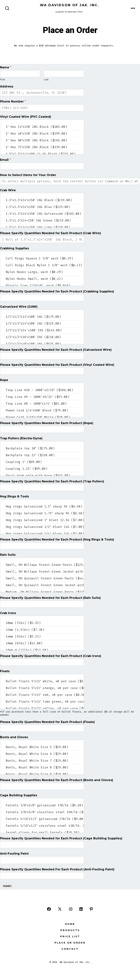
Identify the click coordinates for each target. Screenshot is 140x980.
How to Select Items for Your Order (28, 175)
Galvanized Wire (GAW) (19, 307)
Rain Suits (8, 555)
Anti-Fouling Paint (14, 854)
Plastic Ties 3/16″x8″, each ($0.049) (42, 286)
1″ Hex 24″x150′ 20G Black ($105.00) (42, 127)
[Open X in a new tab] (60, 909)
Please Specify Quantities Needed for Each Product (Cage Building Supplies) (61, 838)
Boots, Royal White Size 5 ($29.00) (42, 747)
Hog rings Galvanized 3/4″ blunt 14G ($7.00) (42, 534)
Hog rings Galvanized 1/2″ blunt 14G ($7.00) (42, 527)
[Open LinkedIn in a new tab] (81, 909)
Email (5, 160)
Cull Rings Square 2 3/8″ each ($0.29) (42, 258)
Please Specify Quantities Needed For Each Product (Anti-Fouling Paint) (57, 869)
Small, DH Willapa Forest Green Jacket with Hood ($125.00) (42, 572)
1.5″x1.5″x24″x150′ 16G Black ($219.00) (42, 200)
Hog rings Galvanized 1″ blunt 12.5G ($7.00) (42, 520)
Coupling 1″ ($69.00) (42, 462)
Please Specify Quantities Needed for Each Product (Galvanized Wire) (56, 350)
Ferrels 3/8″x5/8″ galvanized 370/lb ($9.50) (42, 805)
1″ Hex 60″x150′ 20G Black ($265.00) (42, 140)
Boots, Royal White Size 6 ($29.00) (42, 754)
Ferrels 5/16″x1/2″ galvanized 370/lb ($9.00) (42, 819)
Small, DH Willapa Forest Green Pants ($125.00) (42, 565)
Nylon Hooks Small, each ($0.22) (42, 279)
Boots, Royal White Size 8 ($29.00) (42, 767)
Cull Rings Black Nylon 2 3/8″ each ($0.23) (42, 265)
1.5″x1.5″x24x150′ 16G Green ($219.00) (42, 220)
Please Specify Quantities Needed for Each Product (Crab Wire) (50, 233)
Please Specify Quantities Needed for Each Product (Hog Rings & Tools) (57, 540)
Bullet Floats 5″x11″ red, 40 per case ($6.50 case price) (42, 695)
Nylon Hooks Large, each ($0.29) (42, 272)
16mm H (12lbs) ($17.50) (42, 650)
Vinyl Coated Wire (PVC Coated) (26, 117)
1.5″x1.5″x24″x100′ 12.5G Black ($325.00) (42, 154)
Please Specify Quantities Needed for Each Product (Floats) (47, 722)
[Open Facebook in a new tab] (49, 909)
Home (70, 924)
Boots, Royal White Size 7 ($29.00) (42, 761)
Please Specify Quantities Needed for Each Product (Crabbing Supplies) (57, 291)
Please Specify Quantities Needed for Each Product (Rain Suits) (50, 598)
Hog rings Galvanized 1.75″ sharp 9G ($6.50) (42, 513)
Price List (70, 936)
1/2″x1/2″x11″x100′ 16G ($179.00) (42, 317)
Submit (7, 886)
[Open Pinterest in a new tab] (91, 909)
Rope (4, 380)
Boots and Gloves (14, 737)
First (2, 79)
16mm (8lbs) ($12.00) (42, 643)
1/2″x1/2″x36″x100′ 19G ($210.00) (42, 337)
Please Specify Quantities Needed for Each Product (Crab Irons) (51, 656)
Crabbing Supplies (14, 248)
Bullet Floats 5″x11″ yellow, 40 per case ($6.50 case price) (42, 708)
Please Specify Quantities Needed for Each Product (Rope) (47, 423)
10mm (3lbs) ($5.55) (42, 623)
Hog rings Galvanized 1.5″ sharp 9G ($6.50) (42, 507)
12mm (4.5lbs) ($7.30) (42, 630)
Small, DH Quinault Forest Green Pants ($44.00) (42, 578)
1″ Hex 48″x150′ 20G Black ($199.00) (42, 134)
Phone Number (13, 101)
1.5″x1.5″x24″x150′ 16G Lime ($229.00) (42, 227)
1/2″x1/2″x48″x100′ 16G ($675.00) (42, 344)
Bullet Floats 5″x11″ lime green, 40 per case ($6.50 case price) (42, 702)
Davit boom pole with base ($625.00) (42, 476)
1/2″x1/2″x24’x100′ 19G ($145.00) (42, 330)
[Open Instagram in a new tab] (71, 909)
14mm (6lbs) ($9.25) (42, 636)
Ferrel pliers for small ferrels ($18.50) (42, 832)
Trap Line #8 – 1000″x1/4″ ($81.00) (42, 404)
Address (7, 86)
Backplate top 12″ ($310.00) (42, 455)
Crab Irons (8, 613)
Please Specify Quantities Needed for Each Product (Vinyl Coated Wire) (57, 365)
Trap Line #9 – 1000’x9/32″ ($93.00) (42, 397)
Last (46, 79)
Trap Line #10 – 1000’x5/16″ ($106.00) (42, 390)
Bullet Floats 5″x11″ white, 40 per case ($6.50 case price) (42, 681)
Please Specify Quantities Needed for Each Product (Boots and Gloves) (57, 780)
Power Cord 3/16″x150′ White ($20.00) (42, 417)
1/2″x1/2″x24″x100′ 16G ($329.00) (42, 324)
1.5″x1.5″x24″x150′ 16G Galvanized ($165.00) (42, 214)
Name (6, 67)
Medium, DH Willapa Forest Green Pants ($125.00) (42, 592)
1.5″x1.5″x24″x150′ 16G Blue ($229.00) (42, 207)
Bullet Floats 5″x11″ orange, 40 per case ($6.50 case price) (42, 688)
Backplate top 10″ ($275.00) (42, 448)
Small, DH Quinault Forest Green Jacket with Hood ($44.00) (42, 585)
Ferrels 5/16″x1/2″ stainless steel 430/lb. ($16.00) (42, 826)
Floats (5, 671)
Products (70, 930)
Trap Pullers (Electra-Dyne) (21, 438)
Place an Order (70, 943)
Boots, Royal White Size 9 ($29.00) (42, 774)
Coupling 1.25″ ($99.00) (42, 469)
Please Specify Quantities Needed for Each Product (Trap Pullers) (52, 481)
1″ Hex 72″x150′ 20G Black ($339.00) (42, 147)
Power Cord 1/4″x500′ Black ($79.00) (42, 410)
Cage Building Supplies (19, 795)
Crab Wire (8, 190)
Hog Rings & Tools (14, 496)
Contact (70, 949)
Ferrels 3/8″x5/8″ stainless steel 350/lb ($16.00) (42, 812)
